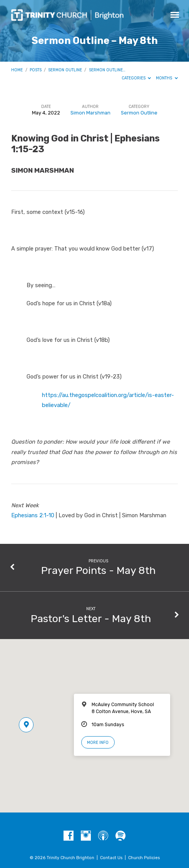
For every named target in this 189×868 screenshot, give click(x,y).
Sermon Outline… (107, 70)
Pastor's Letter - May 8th (91, 619)
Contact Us (111, 858)
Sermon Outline (65, 70)
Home (17, 70)
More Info (98, 743)
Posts (36, 70)
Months (167, 78)
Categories (136, 78)
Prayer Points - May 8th (98, 570)
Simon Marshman (90, 113)
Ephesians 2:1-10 (33, 515)
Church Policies (144, 858)
